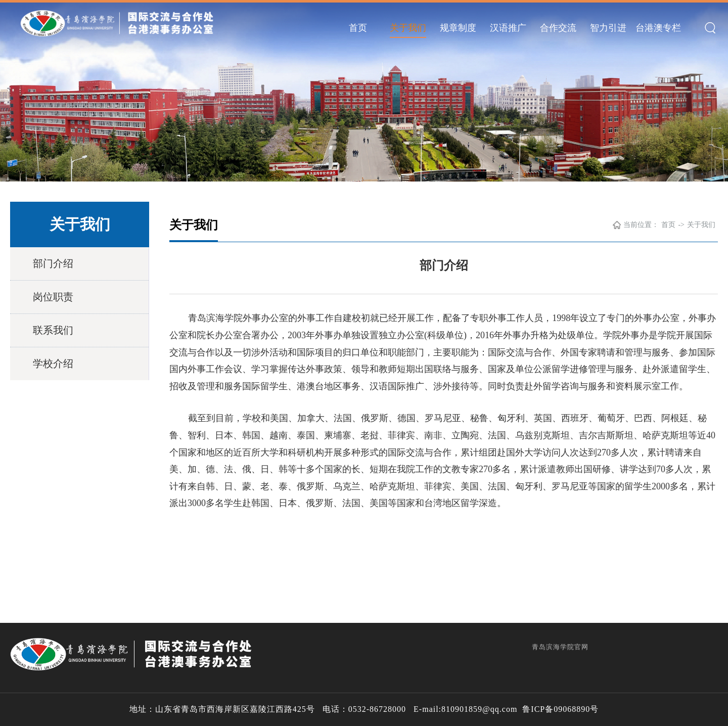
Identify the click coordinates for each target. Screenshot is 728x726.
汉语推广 (508, 28)
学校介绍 (53, 364)
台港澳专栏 (658, 28)
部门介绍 (53, 263)
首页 (358, 28)
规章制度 (458, 28)
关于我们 (408, 28)
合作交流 (558, 28)
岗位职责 (53, 297)
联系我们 (53, 330)
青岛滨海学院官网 (560, 647)
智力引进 (608, 28)
